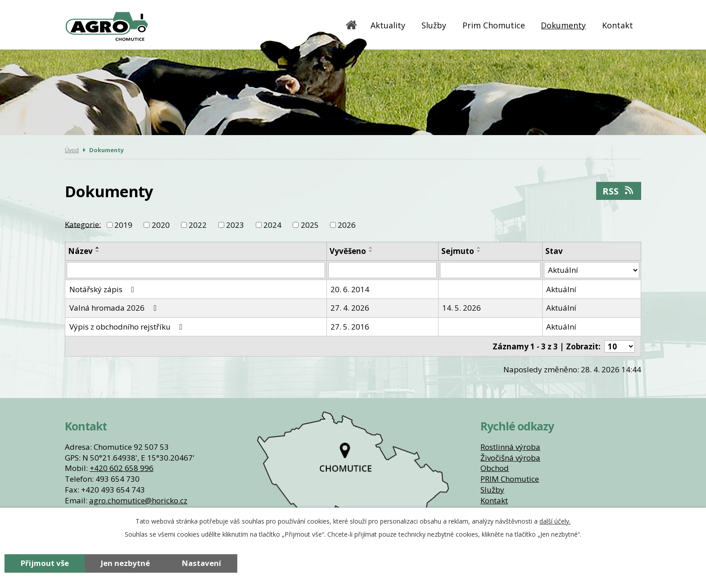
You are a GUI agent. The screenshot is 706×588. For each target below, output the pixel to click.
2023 (235, 225)
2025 (310, 225)
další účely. (555, 521)
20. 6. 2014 (350, 289)
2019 (123, 225)
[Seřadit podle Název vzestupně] (98, 248)
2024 (272, 225)
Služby (434, 25)
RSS (619, 191)
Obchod (495, 468)
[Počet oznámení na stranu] (620, 346)
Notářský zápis (104, 289)
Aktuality (388, 25)
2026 (347, 225)
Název (80, 251)
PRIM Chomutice (510, 479)
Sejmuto (458, 251)
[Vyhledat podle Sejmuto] (490, 270)
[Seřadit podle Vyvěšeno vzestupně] (371, 248)
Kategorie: (83, 224)
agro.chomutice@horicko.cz (138, 500)
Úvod (352, 25)
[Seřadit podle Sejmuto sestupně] (479, 251)
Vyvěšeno (348, 251)
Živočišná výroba (510, 458)
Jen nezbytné (125, 563)
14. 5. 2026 (462, 308)
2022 (198, 225)
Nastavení (201, 563)
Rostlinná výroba (510, 447)
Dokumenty (563, 25)
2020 (161, 225)
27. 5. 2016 (350, 327)
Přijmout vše (45, 563)
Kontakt (618, 25)
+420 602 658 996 (122, 468)
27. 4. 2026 (350, 308)
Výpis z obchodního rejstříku (128, 327)
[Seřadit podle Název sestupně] (98, 251)
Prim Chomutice (494, 25)
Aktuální (561, 289)
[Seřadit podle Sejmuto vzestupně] (479, 248)
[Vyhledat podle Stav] (592, 270)
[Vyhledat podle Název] (196, 270)
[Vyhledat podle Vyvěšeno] (382, 270)
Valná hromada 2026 (115, 308)
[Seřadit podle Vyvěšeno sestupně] (371, 251)
